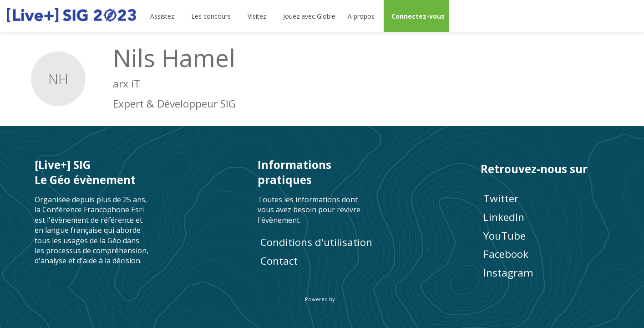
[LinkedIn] (545, 217)
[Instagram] (545, 273)
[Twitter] (545, 198)
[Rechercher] (605, 16)
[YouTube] (545, 235)
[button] (416, 16)
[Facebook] (545, 254)
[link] (163, 16)
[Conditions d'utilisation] (322, 242)
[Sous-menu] (178, 16)
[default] (308, 16)
